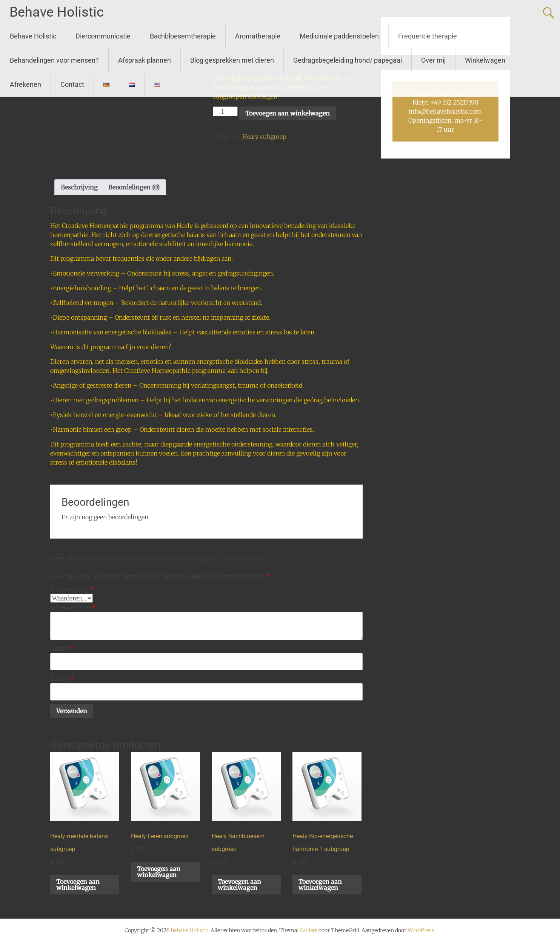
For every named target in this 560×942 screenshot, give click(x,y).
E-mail (62, 679)
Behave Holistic (57, 12)
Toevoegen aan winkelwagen (288, 113)
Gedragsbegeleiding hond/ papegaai (348, 60)
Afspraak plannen (145, 60)
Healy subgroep (264, 137)
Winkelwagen (485, 60)
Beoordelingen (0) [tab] (134, 187)
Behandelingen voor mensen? (54, 60)
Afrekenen (25, 84)
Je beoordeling (73, 607)
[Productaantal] (225, 111)
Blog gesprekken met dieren (232, 60)
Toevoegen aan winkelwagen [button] (78, 885)
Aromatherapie (258, 36)
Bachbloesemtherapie (183, 36)
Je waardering (72, 589)
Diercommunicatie (103, 36)
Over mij (433, 60)
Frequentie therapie (428, 36)
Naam (61, 648)
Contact (72, 84)
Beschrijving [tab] (79, 187)
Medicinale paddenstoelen (339, 36)
